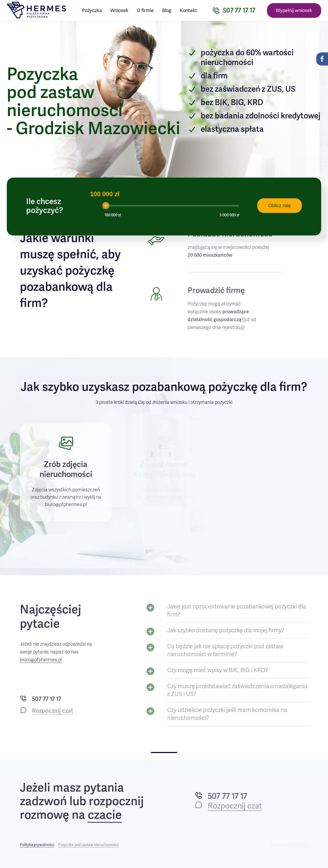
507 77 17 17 (47, 699)
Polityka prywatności (37, 845)
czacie (105, 815)
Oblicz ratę (280, 206)
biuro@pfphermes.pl (41, 660)
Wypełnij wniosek (294, 10)
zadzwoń (43, 801)
